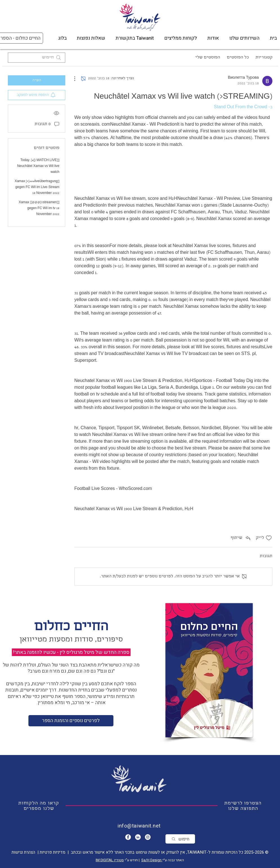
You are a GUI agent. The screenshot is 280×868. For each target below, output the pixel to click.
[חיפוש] (180, 839)
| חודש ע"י (133, 860)
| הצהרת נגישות (25, 852)
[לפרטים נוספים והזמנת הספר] (71, 721)
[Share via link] (241, 538)
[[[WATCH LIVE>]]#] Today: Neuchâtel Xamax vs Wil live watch (38, 166)
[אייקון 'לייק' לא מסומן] (269, 538)
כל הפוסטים (238, 58)
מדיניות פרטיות (52, 852)
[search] (37, 58)
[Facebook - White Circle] (128, 837)
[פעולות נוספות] (78, 79)
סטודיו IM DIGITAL (110, 860)
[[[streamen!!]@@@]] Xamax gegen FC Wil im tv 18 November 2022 (39, 209)
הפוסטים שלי (208, 58)
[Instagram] (148, 837)
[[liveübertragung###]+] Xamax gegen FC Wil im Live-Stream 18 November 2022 (37, 187)
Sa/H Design (152, 860)
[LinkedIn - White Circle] (138, 837)
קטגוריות (264, 58)
